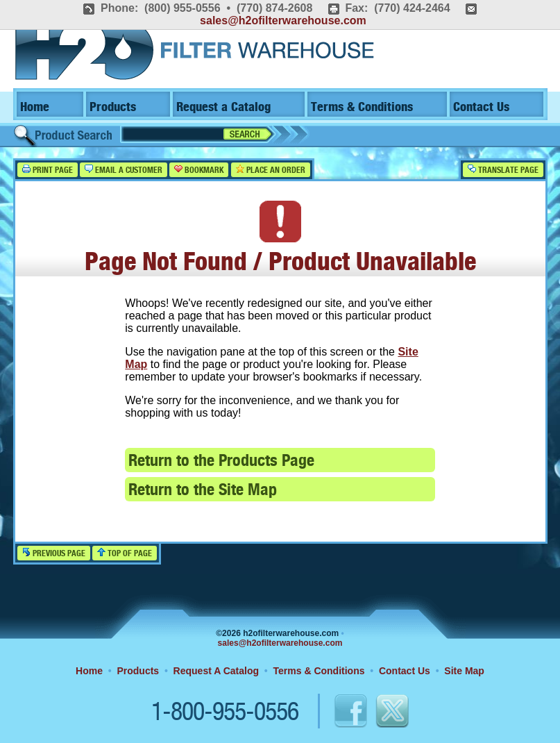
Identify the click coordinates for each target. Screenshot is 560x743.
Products (113, 107)
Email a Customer (124, 170)
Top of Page (125, 553)
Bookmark (199, 170)
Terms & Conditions (362, 107)
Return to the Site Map (203, 491)
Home (35, 107)
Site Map (464, 671)
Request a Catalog (223, 107)
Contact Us (481, 107)
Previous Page (54, 553)
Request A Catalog (216, 671)
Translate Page (503, 170)
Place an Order (271, 170)
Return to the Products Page (221, 461)
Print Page (48, 170)
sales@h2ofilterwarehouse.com (283, 20)
